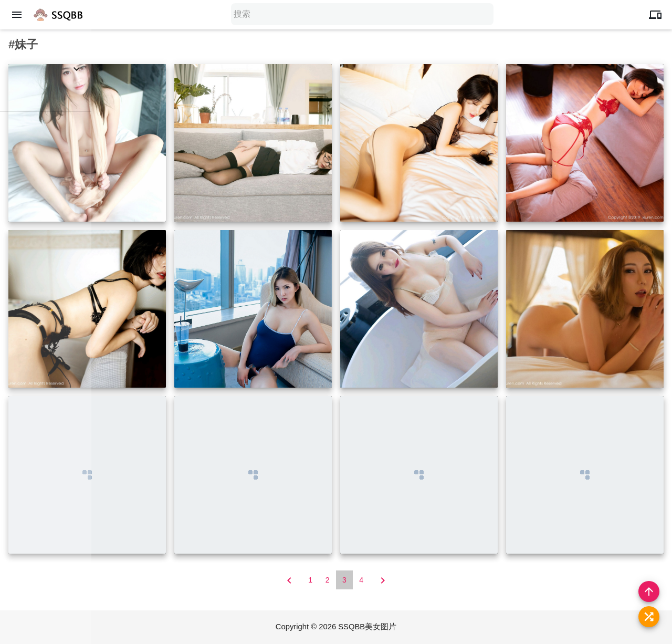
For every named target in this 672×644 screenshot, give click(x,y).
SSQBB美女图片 (368, 627)
